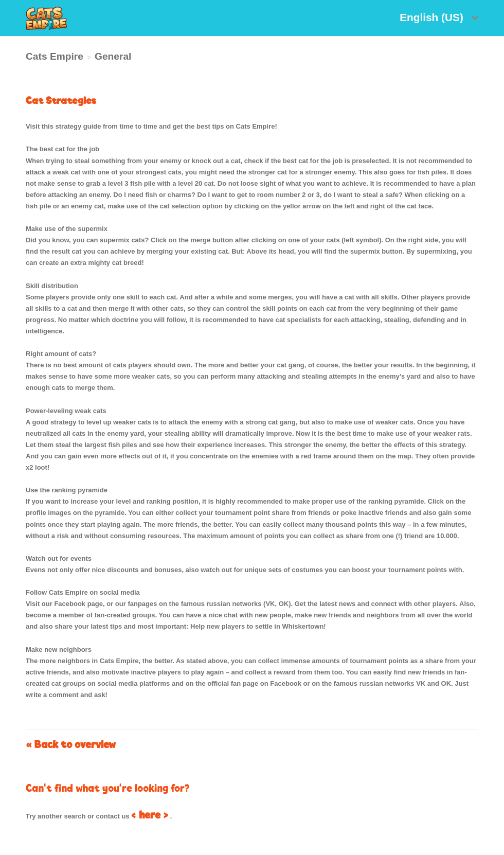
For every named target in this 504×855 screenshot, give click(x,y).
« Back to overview (71, 744)
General (113, 56)
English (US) (433, 17)
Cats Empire (55, 56)
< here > (150, 815)
